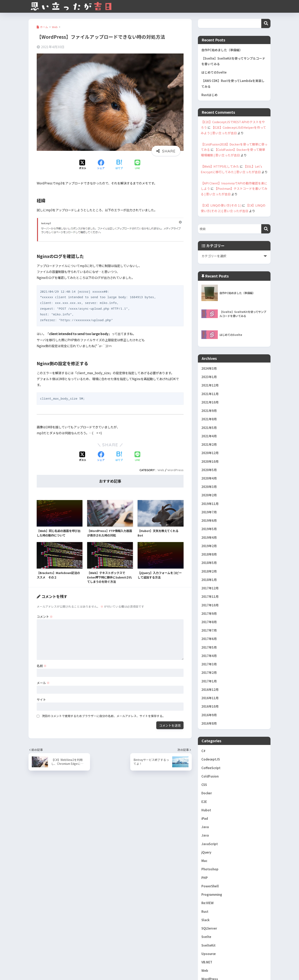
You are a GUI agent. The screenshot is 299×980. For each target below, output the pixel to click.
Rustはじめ (209, 95)
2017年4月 (209, 656)
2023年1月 (209, 377)
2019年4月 (209, 537)
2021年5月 (209, 428)
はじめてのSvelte (214, 72)
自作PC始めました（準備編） (222, 50)
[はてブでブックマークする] (119, 165)
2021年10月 (210, 402)
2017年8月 (209, 622)
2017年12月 (210, 588)
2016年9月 (209, 715)
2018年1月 (209, 580)
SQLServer (209, 928)
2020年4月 (209, 478)
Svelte (206, 937)
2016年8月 (209, 723)
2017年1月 (209, 681)
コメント (45, 616)
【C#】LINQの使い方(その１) (221, 205)
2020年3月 (209, 487)
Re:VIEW (208, 903)
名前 (42, 666)
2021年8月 (209, 419)
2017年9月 (209, 613)
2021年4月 (209, 436)
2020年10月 (210, 461)
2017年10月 (210, 605)
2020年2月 (209, 495)
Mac (204, 861)
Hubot (206, 810)
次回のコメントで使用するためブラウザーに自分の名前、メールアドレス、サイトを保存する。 (104, 716)
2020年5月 (209, 470)
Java (205, 827)
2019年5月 (209, 529)
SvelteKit (208, 945)
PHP (205, 878)
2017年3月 (209, 664)
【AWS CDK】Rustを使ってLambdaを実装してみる (233, 83)
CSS (204, 785)
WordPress (175, 470)
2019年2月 (209, 546)
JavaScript (210, 844)
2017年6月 (209, 639)
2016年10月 (210, 706)
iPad (205, 818)
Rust (205, 911)
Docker (207, 793)
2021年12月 (210, 385)
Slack (205, 920)
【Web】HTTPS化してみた (220, 166)
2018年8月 (209, 554)
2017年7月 (209, 630)
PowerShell (210, 886)
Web (161, 470)
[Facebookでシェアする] (101, 165)
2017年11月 (210, 596)
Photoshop (210, 869)
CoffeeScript (211, 768)
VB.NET (207, 962)
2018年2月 (209, 571)
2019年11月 (210, 504)
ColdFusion (210, 776)
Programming (212, 894)
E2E (204, 802)
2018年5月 (209, 563)
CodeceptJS (211, 759)
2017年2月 (209, 672)
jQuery (206, 852)
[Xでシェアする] (83, 165)
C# (203, 751)
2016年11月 (210, 698)
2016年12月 (210, 690)
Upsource (209, 954)
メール (43, 683)
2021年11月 (210, 394)
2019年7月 (209, 512)
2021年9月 (209, 411)
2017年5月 (209, 647)
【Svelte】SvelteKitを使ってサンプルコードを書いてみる (233, 61)
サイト (41, 699)
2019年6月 (209, 520)
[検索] (266, 229)
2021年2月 (209, 444)
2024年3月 (209, 368)
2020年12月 (210, 453)
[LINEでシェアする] (137, 165)
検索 (266, 23)
